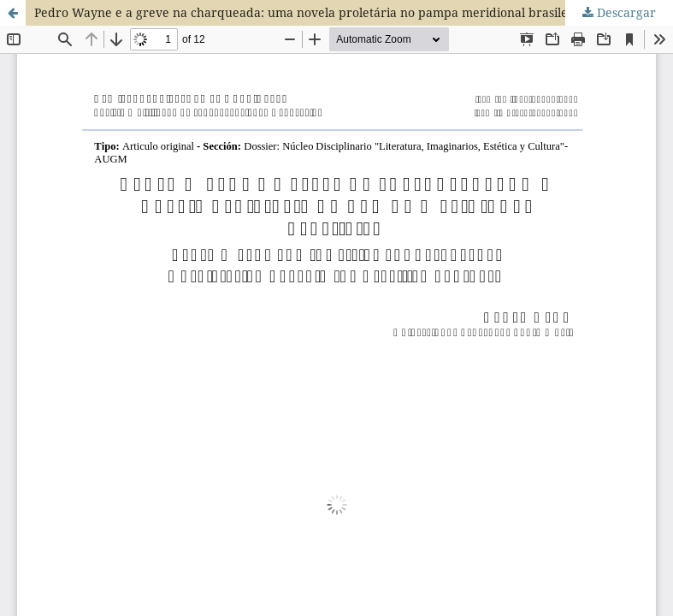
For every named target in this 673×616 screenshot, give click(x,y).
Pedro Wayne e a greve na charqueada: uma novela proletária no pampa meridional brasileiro (309, 12)
